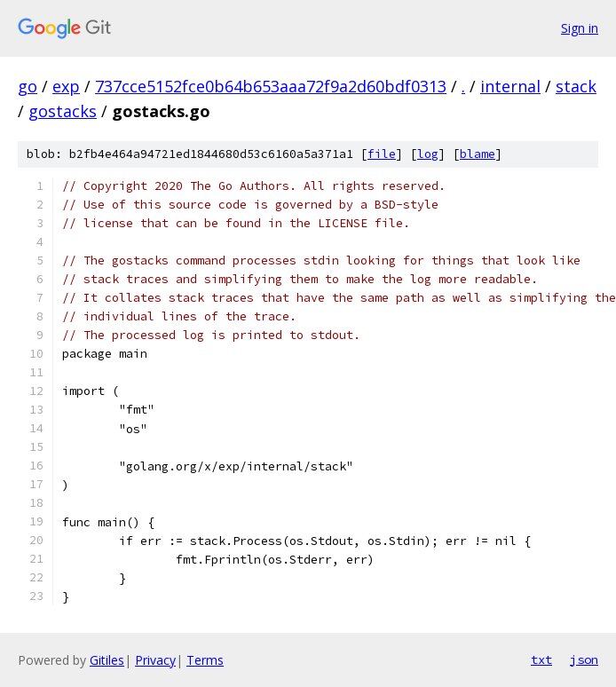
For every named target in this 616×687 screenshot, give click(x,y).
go (28, 86)
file (382, 154)
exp (66, 86)
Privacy (155, 660)
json (584, 659)
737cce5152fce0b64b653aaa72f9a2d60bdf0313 (271, 86)
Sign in (580, 28)
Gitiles (107, 660)
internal (510, 86)
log (428, 154)
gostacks (63, 111)
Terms (205, 660)
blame (478, 154)
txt (541, 659)
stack (576, 86)
